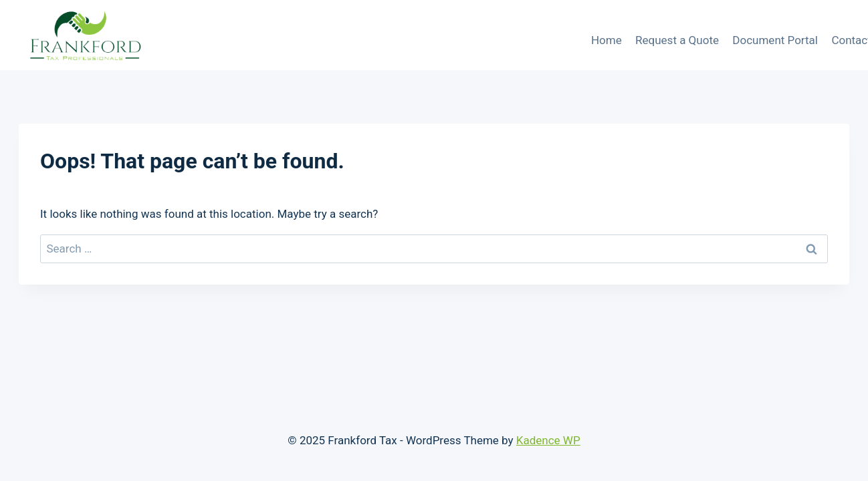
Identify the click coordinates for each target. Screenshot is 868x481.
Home (607, 40)
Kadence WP (548, 440)
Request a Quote (677, 40)
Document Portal (775, 40)
